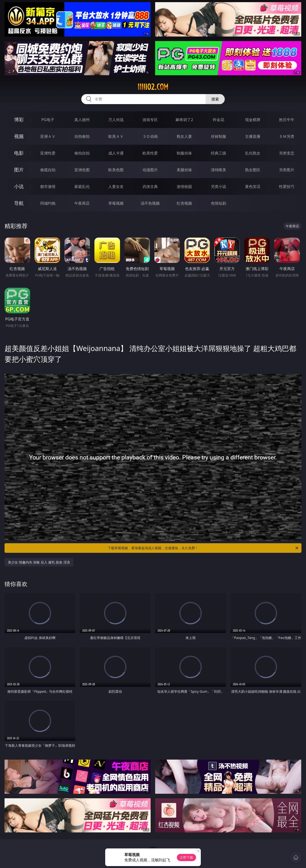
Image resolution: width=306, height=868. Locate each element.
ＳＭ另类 (287, 136)
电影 (19, 153)
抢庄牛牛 (287, 120)
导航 (19, 203)
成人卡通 (116, 153)
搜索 (215, 99)
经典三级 (219, 153)
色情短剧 (219, 203)
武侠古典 (150, 186)
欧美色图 (116, 170)
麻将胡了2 (184, 120)
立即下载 (186, 857)
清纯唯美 (219, 170)
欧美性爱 (150, 153)
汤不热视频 (150, 203)
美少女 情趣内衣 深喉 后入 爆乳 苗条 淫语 (39, 562)
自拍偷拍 (82, 136)
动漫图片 (150, 170)
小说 (19, 186)
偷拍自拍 (82, 153)
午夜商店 (82, 203)
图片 (19, 170)
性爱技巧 (287, 186)
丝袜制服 (219, 136)
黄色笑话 (253, 186)
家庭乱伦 (82, 186)
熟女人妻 (184, 136)
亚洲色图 (82, 170)
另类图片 (287, 170)
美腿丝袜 (184, 170)
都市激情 (48, 186)
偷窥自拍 (48, 170)
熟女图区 (253, 170)
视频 (19, 136)
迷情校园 (184, 186)
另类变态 (287, 153)
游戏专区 (150, 120)
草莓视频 (116, 203)
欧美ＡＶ (116, 136)
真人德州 (82, 120)
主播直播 (253, 136)
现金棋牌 (253, 120)
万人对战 (116, 120)
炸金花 (219, 120)
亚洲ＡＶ (48, 136)
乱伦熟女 (253, 153)
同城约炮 (48, 203)
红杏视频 (184, 203)
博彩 (19, 120)
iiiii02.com (153, 87)
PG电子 (48, 120)
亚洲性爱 (48, 153)
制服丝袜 (184, 153)
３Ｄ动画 (150, 136)
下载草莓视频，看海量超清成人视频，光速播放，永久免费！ (203, 548)
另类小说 (219, 186)
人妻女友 (116, 186)
